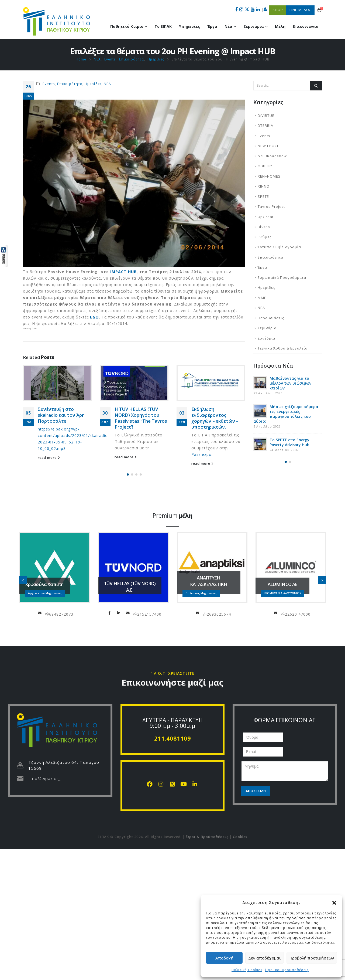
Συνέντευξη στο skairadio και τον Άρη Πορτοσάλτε (61, 415)
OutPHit (265, 166)
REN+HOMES (269, 176)
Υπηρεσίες (189, 26)
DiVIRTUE (266, 116)
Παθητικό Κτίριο (127, 26)
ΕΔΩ (94, 317)
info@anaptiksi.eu (198, 613)
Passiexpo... (203, 454)
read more (49, 458)
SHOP (278, 10)
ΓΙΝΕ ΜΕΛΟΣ (300, 10)
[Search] (316, 86)
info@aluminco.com (276, 613)
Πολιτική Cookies (247, 970)
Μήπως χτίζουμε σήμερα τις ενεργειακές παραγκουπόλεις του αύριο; (286, 414)
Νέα (228, 26)
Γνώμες (265, 237)
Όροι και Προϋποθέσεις (287, 970)
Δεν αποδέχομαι (265, 958)
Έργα (212, 26)
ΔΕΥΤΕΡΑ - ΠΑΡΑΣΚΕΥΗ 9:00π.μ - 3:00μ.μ (172, 723)
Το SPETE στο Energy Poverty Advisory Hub (289, 442)
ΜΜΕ (262, 298)
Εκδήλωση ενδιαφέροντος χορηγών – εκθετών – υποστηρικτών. (215, 418)
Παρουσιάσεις (271, 318)
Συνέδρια (266, 338)
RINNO (264, 186)
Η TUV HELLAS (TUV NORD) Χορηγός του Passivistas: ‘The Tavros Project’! (141, 418)
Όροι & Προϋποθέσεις (207, 837)
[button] (334, 902)
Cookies (240, 837)
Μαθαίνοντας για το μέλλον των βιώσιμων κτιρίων (290, 383)
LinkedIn (119, 613)
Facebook (110, 613)
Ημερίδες (93, 84)
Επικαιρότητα (70, 84)
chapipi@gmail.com (40, 613)
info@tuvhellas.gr (128, 613)
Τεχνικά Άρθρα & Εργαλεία (283, 348)
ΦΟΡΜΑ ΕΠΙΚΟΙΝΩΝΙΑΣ (285, 720)
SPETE (263, 196)
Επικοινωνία (306, 26)
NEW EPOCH (269, 146)
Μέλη (280, 26)
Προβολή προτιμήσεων (312, 958)
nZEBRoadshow (272, 156)
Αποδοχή (224, 958)
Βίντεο (264, 227)
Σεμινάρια (254, 26)
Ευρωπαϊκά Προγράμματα (282, 277)
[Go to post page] (57, 383)
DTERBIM (266, 126)
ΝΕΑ (107, 84)
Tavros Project (271, 206)
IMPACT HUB (123, 272)
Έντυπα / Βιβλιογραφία (279, 247)
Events (49, 84)
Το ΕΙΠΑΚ (163, 26)
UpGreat (266, 217)
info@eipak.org (45, 778)
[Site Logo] (57, 21)
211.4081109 (172, 738)
